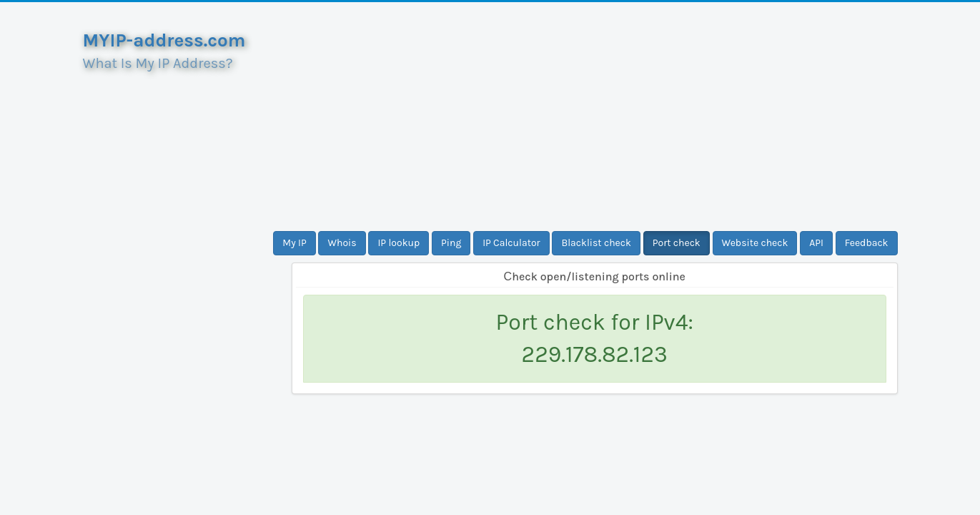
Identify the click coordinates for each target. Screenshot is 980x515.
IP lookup (399, 243)
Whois (342, 243)
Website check (755, 243)
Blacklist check (596, 243)
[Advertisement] (595, 117)
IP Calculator (511, 243)
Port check (677, 243)
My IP (294, 243)
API (816, 243)
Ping (451, 243)
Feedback (867, 243)
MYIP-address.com (164, 40)
